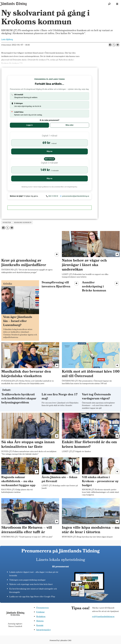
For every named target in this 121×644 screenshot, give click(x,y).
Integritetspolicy (44, 630)
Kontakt (40, 626)
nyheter (7, 223)
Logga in (30, 125)
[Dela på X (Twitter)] (114, 45)
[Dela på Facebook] (110, 45)
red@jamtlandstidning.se (103, 617)
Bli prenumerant (60, 567)
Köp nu (50, 151)
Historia (40, 621)
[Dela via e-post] (118, 45)
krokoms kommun (23, 223)
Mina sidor (69, 125)
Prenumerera (42, 608)
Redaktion (41, 617)
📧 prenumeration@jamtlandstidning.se (74, 196)
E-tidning (40, 612)
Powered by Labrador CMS (61, 640)
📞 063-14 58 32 (52, 196)
